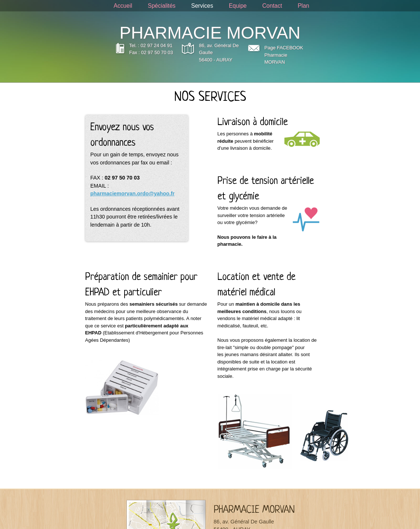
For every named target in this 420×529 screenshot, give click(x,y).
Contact (272, 6)
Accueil (123, 6)
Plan (303, 6)
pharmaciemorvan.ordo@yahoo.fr (132, 194)
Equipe (238, 6)
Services (202, 6)
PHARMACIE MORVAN (210, 33)
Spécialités (161, 6)
